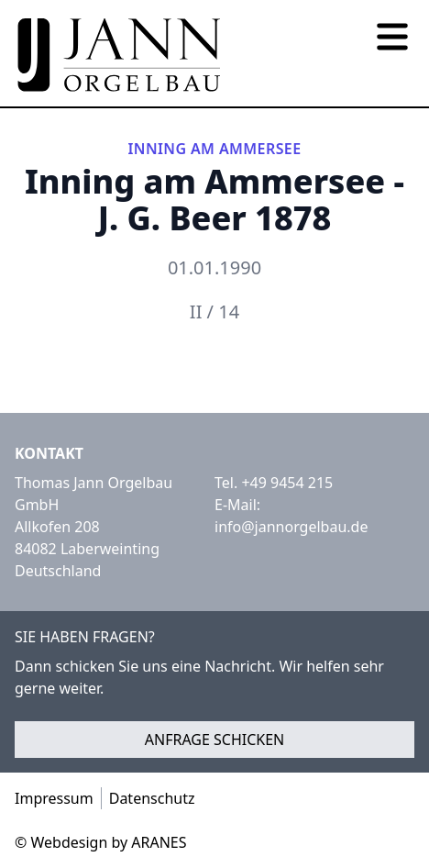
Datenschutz (152, 798)
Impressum (54, 798)
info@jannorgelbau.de (291, 527)
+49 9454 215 (287, 483)
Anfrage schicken (215, 740)
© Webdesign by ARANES (101, 842)
